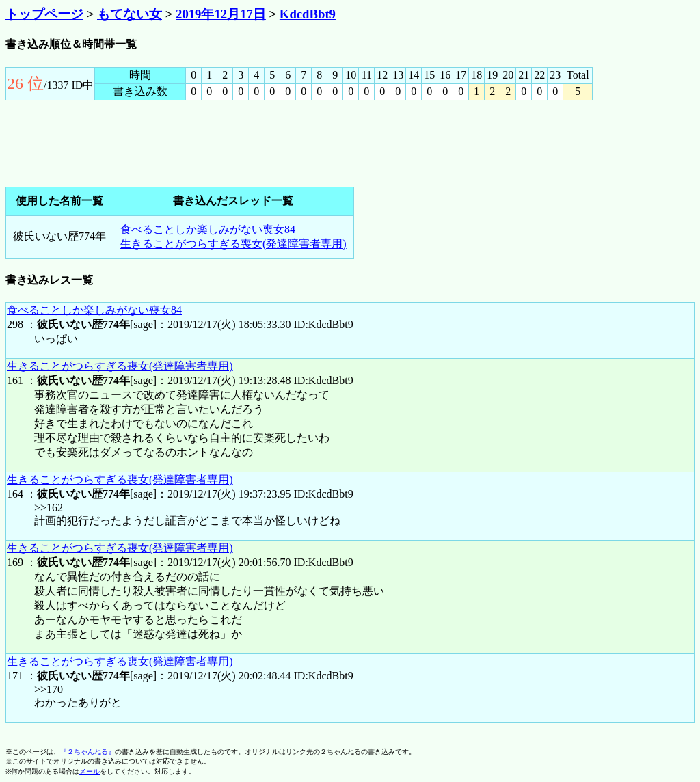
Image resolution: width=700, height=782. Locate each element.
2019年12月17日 (221, 14)
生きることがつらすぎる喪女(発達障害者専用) (233, 244)
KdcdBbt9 (308, 14)
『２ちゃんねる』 (87, 752)
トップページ (44, 14)
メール (90, 771)
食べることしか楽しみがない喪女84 (208, 229)
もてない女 (130, 14)
